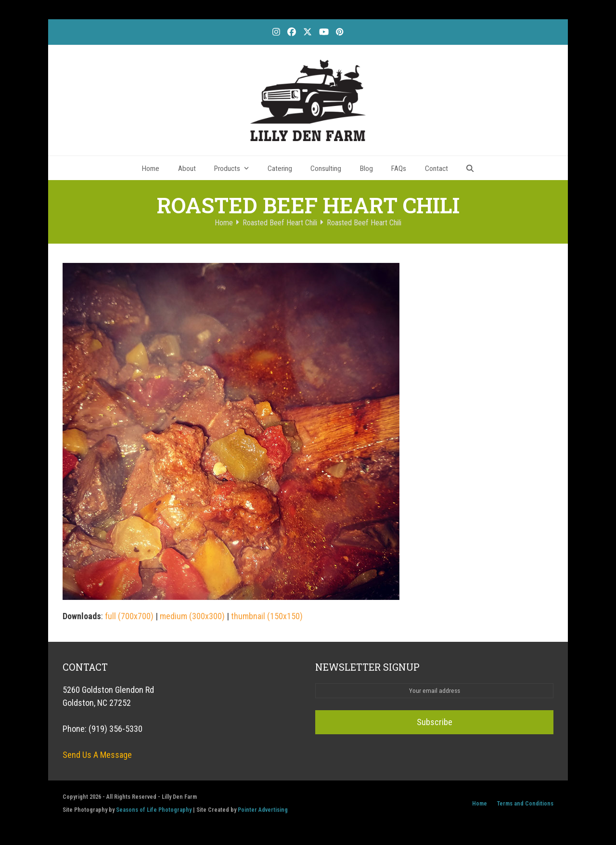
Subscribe (435, 722)
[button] (470, 168)
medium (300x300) (192, 616)
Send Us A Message (97, 755)
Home (480, 803)
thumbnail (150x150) (267, 616)
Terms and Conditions (525, 803)
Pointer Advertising (263, 810)
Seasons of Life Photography (154, 810)
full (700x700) (129, 616)
